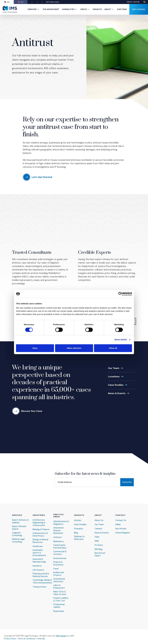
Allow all (113, 348)
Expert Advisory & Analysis (20, 521)
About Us (99, 520)
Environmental (60, 558)
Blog (76, 533)
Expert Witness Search (19, 528)
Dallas (118, 525)
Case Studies (116, 385)
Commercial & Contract (60, 553)
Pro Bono (99, 545)
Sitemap (41, 639)
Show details (121, 340)
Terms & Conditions (27, 639)
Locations (114, 377)
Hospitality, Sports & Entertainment (39, 553)
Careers (98, 529)
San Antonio (121, 529)
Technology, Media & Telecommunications (42, 581)
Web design (61, 636)
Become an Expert (100, 554)
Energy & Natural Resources (40, 541)
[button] (144, 2)
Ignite (84, 9)
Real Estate (59, 611)
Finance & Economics (58, 563)
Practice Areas (58, 516)
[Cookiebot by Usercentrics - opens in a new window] (120, 294)
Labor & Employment (59, 587)
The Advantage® (51, 9)
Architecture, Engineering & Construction (39, 523)
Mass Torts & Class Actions (60, 593)
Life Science (38, 570)
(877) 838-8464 (53, 2)
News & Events (117, 393)
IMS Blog (99, 549)
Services (32, 9)
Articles (78, 520)
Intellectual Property (58, 574)
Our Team (122, 9)
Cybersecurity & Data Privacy (40, 535)
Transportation (40, 587)
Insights (97, 9)
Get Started (139, 9)
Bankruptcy (59, 541)
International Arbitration (59, 580)
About (108, 9)
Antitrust (58, 537)
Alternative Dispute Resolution (58, 531)
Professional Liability (59, 606)
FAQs (97, 537)
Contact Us (121, 520)
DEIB (97, 541)
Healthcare (38, 546)
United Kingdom (123, 533)
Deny (35, 348)
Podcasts (78, 529)
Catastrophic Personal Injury (60, 547)
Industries (39, 515)
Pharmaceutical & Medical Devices (41, 575)
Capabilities (68, 9)
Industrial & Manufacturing (39, 561)
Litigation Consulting (17, 534)
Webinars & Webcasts (79, 538)
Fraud (56, 569)
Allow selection (74, 348)
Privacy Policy (10, 639)
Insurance (37, 566)
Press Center (133, 2)
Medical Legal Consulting (18, 541)
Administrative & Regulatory (61, 523)
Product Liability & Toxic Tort (61, 599)
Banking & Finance (41, 529)
